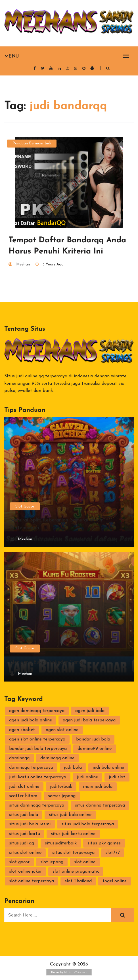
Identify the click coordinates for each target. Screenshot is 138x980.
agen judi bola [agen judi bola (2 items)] (90, 711)
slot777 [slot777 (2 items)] (113, 853)
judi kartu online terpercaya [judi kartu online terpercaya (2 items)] (38, 777)
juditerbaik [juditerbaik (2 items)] (61, 787)
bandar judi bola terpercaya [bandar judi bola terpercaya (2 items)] (38, 749)
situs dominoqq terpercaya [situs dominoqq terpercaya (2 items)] (37, 805)
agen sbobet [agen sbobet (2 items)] (22, 730)
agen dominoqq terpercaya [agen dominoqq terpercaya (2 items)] (37, 711)
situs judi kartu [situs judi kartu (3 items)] (25, 834)
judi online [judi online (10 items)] (87, 777)
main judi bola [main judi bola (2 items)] (98, 787)
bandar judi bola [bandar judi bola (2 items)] (93, 739)
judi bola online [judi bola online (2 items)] (108, 768)
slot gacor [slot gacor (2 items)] (19, 862)
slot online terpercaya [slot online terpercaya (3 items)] (32, 881)
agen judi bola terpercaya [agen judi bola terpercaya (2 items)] (89, 720)
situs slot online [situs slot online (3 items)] (25, 853)
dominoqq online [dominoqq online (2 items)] (57, 758)
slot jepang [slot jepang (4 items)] (52, 862)
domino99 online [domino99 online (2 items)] (95, 749)
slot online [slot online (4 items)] (85, 862)
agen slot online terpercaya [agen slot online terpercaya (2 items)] (37, 739)
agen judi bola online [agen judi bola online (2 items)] (31, 720)
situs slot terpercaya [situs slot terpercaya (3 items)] (73, 853)
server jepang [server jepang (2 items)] (62, 796)
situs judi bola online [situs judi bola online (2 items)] (70, 815)
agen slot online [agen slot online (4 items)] (62, 730)
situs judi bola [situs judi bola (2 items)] (24, 815)
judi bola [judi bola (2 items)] (73, 768)
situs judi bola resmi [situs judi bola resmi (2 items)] (30, 824)
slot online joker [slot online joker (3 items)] (25, 871)
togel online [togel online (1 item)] (115, 881)
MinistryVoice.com (76, 972)
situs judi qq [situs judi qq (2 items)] (22, 843)
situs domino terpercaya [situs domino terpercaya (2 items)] (100, 805)
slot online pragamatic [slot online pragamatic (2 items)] (76, 871)
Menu (11, 56)
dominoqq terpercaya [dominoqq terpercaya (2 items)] (31, 768)
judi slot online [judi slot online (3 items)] (24, 787)
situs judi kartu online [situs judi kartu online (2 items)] (73, 834)
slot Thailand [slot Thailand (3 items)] (78, 881)
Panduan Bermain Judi (32, 143)
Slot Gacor (25, 507)
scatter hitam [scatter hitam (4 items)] (23, 796)
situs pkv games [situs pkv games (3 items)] (104, 843)
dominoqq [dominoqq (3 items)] (19, 758)
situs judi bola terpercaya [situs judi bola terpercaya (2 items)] (88, 824)
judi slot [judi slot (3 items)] (117, 777)
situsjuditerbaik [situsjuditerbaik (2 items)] (61, 843)
